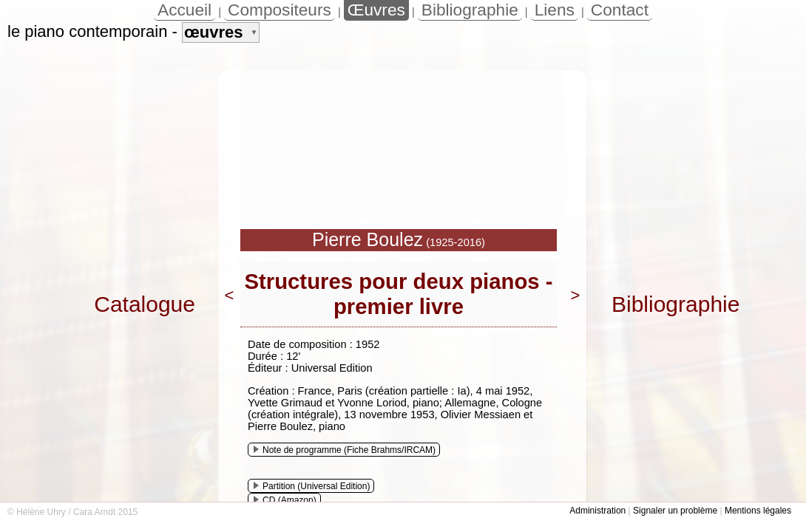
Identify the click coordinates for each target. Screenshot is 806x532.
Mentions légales (758, 511)
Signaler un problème (675, 511)
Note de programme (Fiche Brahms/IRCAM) (345, 450)
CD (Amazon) (285, 500)
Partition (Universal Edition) (312, 486)
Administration (597, 511)
